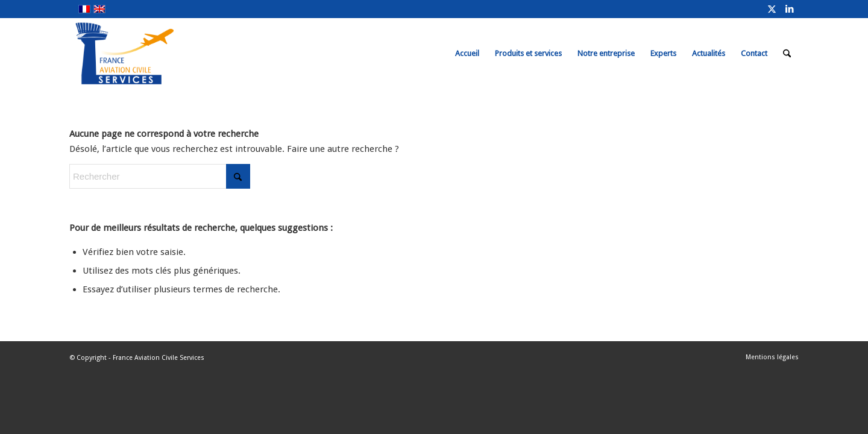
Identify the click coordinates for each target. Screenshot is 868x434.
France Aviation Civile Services (159, 358)
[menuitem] (467, 54)
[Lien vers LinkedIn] (790, 9)
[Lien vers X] (772, 9)
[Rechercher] (787, 54)
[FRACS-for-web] (147, 54)
